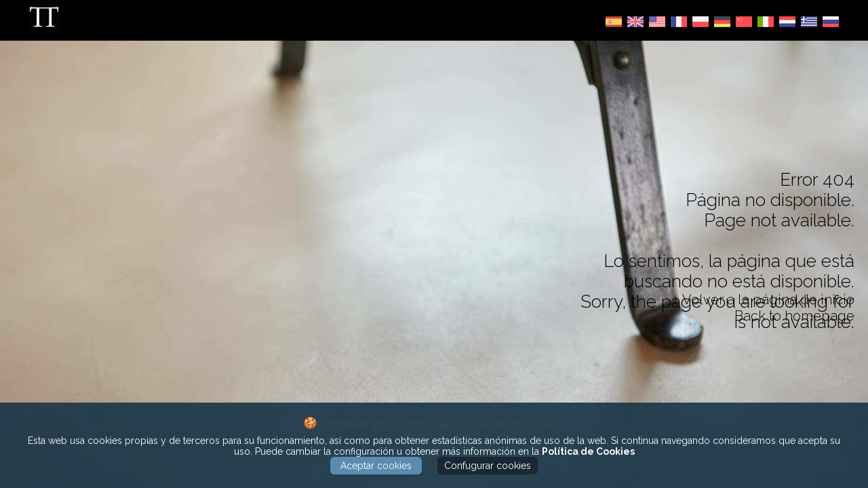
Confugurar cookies (488, 466)
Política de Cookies (588, 451)
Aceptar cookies (376, 466)
